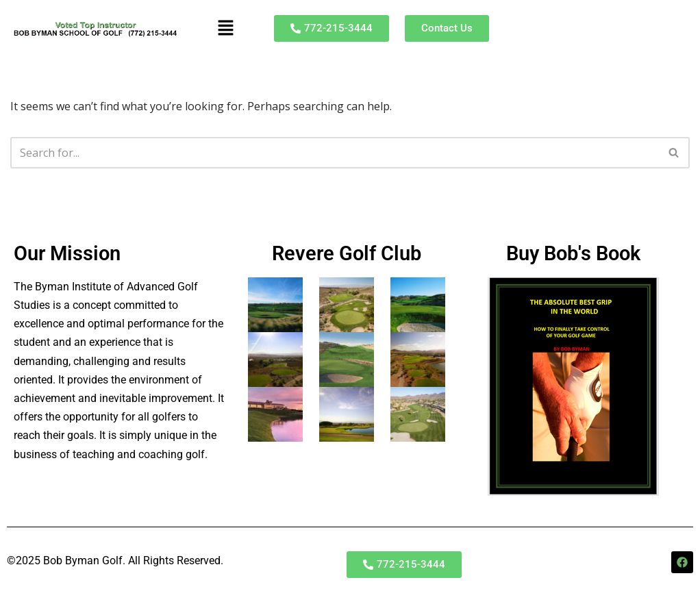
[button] (226, 28)
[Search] (335, 153)
